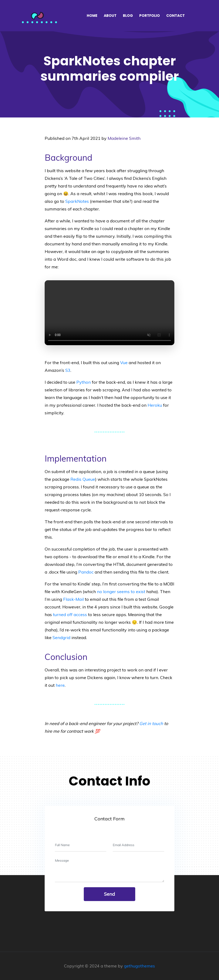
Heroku (155, 405)
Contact (176, 16)
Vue (124, 363)
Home (92, 16)
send (109, 894)
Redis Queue (83, 479)
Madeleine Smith (124, 138)
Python (84, 382)
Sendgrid (61, 637)
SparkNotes (77, 201)
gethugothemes (139, 966)
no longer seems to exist (121, 592)
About (110, 16)
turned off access (70, 614)
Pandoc (86, 572)
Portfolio (150, 16)
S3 (68, 370)
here (60, 685)
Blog (128, 16)
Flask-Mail (73, 599)
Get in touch (151, 723)
